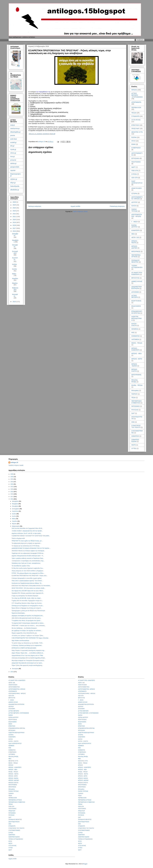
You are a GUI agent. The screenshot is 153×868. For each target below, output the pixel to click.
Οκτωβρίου (15, 246)
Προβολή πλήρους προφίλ (16, 465)
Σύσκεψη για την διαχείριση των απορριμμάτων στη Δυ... (28, 606)
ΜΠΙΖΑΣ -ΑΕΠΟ (137, 359)
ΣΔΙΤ (133, 413)
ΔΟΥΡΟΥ (135, 202)
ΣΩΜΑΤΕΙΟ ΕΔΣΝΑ (135, 441)
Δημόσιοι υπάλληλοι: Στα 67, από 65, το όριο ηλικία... (27, 533)
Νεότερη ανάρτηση (35, 206)
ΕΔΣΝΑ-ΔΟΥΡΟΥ (135, 226)
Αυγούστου (15, 259)
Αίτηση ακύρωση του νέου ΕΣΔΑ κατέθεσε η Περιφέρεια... (28, 571)
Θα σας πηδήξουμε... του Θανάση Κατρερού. (24, 628)
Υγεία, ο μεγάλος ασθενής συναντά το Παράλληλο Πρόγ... (28, 558)
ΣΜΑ (133, 422)
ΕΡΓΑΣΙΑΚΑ (135, 158)
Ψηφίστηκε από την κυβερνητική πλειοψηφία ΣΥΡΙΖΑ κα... (28, 553)
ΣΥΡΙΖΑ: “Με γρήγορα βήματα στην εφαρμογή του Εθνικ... (28, 573)
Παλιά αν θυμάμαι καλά (18, 538)
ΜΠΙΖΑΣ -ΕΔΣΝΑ (134, 365)
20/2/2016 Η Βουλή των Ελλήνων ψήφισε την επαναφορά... (28, 551)
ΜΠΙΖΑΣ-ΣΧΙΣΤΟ (134, 370)
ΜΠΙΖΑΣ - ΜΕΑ (136, 353)
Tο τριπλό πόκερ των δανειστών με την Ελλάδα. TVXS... (28, 643)
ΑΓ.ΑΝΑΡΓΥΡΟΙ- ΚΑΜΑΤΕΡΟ (137, 274)
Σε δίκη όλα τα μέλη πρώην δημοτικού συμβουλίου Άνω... (28, 568)
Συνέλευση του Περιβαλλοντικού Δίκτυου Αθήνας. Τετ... (27, 583)
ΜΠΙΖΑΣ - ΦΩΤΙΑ (135, 242)
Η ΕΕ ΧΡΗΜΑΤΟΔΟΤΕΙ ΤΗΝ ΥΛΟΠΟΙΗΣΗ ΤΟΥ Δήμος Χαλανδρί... (30, 638)
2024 (15, 208)
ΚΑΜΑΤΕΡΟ (136, 230)
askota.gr (13, 163)
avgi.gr (13, 125)
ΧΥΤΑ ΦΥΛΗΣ (136, 120)
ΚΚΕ (133, 332)
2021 (15, 217)
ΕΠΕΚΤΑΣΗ (135, 125)
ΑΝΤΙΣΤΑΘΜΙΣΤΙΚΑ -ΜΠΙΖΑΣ (137, 198)
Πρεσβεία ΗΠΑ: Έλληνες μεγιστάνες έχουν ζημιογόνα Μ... (28, 593)
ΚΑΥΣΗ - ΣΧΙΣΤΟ (134, 325)
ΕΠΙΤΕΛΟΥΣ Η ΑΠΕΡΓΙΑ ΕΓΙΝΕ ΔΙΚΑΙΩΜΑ (24, 648)
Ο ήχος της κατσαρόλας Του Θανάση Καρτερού (25, 596)
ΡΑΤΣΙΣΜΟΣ (136, 406)
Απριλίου (15, 278)
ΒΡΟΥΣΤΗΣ (135, 278)
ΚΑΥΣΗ (134, 206)
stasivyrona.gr (15, 128)
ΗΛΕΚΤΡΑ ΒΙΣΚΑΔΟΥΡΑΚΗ (137, 318)
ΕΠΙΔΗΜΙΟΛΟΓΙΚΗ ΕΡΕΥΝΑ (137, 312)
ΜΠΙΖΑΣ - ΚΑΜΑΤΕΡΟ (136, 349)
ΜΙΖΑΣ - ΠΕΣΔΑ (137, 343)
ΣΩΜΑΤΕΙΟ (135, 436)
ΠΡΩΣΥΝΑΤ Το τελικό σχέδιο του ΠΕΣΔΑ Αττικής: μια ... (27, 541)
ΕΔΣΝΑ (134, 137)
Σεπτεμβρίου (15, 252)
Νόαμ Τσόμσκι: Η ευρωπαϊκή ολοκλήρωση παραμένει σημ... (28, 650)
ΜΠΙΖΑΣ (134, 90)
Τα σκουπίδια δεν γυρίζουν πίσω (21, 566)
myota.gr (13, 149)
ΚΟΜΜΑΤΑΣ (136, 336)
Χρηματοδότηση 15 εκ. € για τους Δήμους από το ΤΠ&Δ (27, 656)
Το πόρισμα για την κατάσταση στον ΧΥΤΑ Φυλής (26, 546)
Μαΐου (14, 274)
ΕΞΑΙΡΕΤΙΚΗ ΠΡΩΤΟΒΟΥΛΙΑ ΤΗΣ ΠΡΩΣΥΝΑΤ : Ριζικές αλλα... (30, 576)
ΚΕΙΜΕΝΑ (135, 329)
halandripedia (15, 186)
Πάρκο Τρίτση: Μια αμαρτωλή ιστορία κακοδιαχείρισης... (27, 665)
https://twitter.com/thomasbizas (20, 641)
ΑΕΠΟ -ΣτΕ (135, 237)
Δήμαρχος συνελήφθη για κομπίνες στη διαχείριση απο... (28, 616)
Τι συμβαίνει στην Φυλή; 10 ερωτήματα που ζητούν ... (27, 621)
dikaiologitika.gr (15, 132)
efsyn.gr (13, 183)
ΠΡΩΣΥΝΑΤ (135, 129)
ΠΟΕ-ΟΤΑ (135, 171)
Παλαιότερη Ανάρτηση (117, 206)
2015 (15, 302)
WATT (133, 167)
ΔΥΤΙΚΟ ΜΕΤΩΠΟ (135, 296)
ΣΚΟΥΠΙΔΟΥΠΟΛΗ (14, 822)
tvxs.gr (12, 156)
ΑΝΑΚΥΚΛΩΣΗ (136, 188)
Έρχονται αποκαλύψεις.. (18, 613)
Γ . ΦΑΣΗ (135, 222)
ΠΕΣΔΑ (134, 113)
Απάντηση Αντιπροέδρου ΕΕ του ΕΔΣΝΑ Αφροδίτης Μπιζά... (29, 658)
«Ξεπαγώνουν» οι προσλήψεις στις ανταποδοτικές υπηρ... (28, 561)
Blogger (85, 864)
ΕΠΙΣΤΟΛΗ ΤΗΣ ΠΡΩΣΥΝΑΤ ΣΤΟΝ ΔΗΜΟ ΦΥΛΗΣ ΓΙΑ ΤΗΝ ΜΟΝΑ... (31, 586)
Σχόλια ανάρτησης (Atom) (80, 212)
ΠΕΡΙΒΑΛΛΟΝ (136, 108)
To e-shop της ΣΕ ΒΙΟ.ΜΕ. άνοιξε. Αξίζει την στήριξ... (27, 598)
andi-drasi (14, 139)
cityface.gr (14, 179)
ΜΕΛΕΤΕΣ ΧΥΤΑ (137, 132)
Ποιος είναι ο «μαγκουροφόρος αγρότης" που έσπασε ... (27, 581)
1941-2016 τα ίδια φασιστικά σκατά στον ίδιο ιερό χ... (27, 618)
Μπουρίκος (135, 390)
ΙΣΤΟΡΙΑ (134, 194)
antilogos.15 (14, 463)
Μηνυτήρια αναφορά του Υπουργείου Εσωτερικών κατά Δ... (28, 661)
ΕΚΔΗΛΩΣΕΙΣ (136, 306)
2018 (15, 225)
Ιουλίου (15, 264)
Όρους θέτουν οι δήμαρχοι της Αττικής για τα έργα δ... (27, 608)
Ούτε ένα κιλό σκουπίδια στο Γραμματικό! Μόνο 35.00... (27, 528)
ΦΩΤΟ (134, 445)
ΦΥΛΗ (133, 141)
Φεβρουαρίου (15, 289)
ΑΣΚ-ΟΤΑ (135, 178)
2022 (15, 214)
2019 (15, 222)
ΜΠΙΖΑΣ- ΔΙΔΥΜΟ (134, 247)
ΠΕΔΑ (133, 398)
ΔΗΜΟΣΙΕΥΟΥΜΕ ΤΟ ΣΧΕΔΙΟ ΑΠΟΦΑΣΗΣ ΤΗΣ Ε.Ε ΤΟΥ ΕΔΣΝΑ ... (31, 548)
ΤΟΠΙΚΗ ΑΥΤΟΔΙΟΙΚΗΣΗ (137, 266)
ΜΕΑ (133, 234)
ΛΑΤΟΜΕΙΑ (135, 339)
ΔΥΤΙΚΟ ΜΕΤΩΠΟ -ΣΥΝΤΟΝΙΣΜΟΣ (137, 95)
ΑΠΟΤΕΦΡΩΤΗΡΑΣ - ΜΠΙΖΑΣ (137, 215)
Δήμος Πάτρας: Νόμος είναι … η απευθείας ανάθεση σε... (28, 653)
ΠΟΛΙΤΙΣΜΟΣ (136, 162)
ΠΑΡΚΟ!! (134, 394)
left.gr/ (12, 146)
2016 (15, 231)
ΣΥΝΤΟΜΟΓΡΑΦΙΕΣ (14, 830)
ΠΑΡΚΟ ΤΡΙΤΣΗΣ (135, 210)
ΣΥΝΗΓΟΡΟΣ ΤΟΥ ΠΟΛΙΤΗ (136, 426)
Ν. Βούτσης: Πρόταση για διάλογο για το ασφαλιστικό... (27, 645)
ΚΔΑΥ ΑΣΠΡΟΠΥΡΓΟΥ (137, 182)
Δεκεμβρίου (15, 235)
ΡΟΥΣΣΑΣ (135, 410)
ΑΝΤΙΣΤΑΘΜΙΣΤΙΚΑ (14, 687)
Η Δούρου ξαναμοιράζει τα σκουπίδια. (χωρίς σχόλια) (27, 578)
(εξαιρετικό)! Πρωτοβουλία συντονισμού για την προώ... (27, 663)
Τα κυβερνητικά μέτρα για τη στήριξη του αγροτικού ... (27, 543)
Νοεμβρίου (15, 504)
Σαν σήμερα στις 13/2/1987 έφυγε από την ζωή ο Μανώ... (28, 591)
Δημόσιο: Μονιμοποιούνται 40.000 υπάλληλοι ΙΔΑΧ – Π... (28, 556)
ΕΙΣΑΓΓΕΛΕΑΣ (136, 301)
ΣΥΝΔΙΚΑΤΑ (135, 116)
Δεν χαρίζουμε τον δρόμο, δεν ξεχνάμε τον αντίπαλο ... (27, 631)
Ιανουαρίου (15, 295)
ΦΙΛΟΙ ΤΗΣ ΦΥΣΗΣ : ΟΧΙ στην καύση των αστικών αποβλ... (29, 588)
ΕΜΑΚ (134, 144)
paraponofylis (15, 167)
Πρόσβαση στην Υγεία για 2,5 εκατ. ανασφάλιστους (26, 563)
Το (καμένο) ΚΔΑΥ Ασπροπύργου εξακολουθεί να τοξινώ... (28, 623)
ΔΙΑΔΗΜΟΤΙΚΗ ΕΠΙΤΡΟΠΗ (137, 288)
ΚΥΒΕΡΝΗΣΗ (136, 148)
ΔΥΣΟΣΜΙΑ (135, 292)
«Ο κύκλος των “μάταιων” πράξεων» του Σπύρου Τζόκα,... (28, 636)
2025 (15, 205)
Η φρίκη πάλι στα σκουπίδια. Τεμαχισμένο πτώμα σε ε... (27, 601)
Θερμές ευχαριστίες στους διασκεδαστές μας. (24, 633)
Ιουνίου (15, 269)
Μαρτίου (15, 283)
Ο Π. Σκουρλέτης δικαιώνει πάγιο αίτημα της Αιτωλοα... (27, 603)
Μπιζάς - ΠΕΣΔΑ (137, 385)
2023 (15, 211)
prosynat (13, 160)
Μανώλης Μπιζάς (135, 381)
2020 (15, 220)
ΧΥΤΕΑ (134, 448)
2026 (15, 202)
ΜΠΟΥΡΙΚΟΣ (136, 252)
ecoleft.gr (13, 142)
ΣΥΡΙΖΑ (134, 174)
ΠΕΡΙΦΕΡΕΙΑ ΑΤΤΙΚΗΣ (136, 256)
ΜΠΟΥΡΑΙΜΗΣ (136, 375)
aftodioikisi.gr (15, 190)
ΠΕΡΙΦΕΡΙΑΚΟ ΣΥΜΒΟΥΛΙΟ (137, 402)
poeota (13, 135)
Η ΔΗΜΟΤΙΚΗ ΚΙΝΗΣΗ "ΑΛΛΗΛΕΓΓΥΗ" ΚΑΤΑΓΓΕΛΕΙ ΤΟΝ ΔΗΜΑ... (31, 536)
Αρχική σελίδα (75, 206)
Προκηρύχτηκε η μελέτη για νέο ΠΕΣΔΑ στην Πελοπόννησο (28, 611)
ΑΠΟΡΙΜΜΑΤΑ (136, 102)
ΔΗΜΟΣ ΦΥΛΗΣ (137, 281)
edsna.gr (13, 153)
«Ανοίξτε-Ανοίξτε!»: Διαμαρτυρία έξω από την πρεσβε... (27, 531)
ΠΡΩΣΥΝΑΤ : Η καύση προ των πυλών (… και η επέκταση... (29, 626)
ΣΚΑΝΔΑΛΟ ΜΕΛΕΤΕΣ (135, 261)
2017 (15, 228)
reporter (13, 170)
